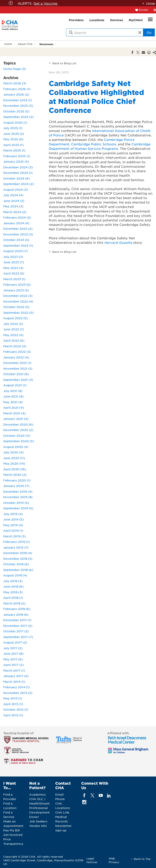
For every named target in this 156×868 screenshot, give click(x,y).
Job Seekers (38, 821)
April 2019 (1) (13, 530)
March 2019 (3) (14, 536)
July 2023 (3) (13, 257)
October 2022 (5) (16, 307)
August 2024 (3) (16, 190)
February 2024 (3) (17, 217)
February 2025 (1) (17, 156)
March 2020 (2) (15, 475)
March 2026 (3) (15, 83)
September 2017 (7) (18, 637)
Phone (60, 799)
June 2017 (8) (13, 653)
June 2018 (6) (13, 586)
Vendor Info (38, 826)
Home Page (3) (15, 69)
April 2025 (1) (13, 145)
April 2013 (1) (13, 704)
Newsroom (46, 44)
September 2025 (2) (18, 117)
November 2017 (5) (18, 626)
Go (149, 32)
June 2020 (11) (14, 458)
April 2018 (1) (13, 598)
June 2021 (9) (13, 396)
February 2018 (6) (17, 609)
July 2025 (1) (13, 128)
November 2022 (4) (18, 301)
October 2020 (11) (17, 436)
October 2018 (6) (16, 564)
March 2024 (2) (15, 212)
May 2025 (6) (13, 139)
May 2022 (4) (13, 335)
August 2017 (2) (15, 642)
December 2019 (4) (18, 491)
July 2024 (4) (13, 195)
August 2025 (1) (15, 122)
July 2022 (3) (13, 324)
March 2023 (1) (14, 279)
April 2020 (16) (15, 469)
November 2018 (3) (18, 559)
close (151, 3)
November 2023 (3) (18, 234)
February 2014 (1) (16, 687)
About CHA (25, 44)
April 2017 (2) (13, 665)
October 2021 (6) (16, 374)
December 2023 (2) (18, 229)
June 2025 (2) (14, 134)
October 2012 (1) (16, 709)
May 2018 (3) (13, 592)
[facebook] (84, 796)
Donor (34, 817)
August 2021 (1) (15, 385)
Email (59, 794)
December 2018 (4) (18, 553)
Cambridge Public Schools (94, 144)
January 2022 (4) (16, 357)
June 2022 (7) (14, 329)
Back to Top (142, 859)
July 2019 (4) (13, 514)
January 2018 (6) (16, 614)
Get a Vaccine (46, 3)
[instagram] (84, 802)
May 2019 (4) (13, 525)
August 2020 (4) (16, 447)
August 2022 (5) (15, 318)
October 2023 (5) (16, 240)
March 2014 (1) (14, 682)
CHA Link (62, 812)
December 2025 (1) (18, 100)
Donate (143, 10)
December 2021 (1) (17, 363)
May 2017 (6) (13, 659)
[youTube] (101, 796)
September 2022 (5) (18, 313)
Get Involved (13, 835)
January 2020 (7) (16, 486)
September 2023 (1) (18, 245)
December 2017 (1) (17, 620)
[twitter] (93, 796)
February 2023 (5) (17, 284)
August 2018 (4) (15, 575)
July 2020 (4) (13, 452)
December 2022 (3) (18, 296)
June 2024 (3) (14, 201)
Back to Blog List (64, 63)
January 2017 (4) (16, 676)
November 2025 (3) (18, 106)
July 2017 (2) (13, 648)
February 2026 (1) (17, 89)
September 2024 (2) (18, 184)
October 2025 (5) (16, 111)
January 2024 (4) (16, 223)
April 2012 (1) (13, 715)
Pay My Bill (11, 830)
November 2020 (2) (18, 430)
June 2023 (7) (14, 262)
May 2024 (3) (13, 206)
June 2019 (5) (13, 519)
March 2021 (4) (14, 413)
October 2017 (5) (16, 631)
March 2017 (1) (14, 670)
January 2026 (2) (16, 94)
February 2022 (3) (17, 352)
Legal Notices (92, 860)
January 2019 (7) (16, 547)
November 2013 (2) (18, 693)
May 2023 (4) (13, 268)
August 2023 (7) (15, 251)
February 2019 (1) (16, 542)
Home (8, 44)
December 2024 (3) (18, 167)
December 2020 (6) (18, 424)
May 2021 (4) (13, 402)
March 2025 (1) (14, 150)
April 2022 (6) (14, 340)
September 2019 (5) (18, 508)
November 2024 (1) (18, 173)
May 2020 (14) (14, 463)
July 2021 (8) (13, 391)
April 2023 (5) (14, 273)
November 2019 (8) (18, 497)
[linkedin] (109, 796)
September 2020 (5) (19, 441)
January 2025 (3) (16, 161)
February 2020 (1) (17, 480)
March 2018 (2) (14, 603)
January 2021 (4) (16, 419)
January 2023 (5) (16, 290)
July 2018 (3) (13, 581)
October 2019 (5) (16, 503)
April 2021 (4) (14, 407)
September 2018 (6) (18, 570)
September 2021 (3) (18, 380)
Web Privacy (114, 860)
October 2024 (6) (16, 178)
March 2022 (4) (15, 346)
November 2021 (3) (18, 368)
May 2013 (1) (13, 698)
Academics (37, 794)
